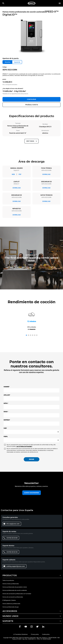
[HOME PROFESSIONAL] (32, 3)
